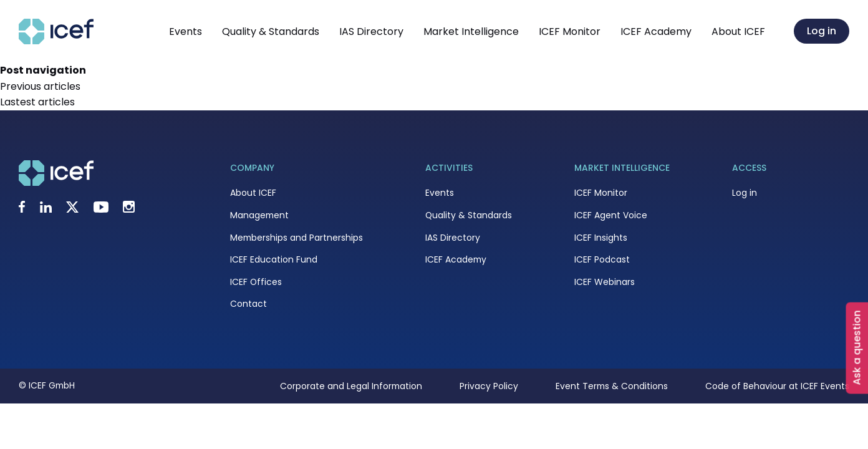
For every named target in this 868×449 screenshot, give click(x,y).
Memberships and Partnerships (297, 238)
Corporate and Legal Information (351, 386)
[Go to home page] (56, 41)
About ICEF (738, 31)
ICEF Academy (656, 31)
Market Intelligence (471, 31)
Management (259, 215)
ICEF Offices (256, 282)
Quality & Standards (271, 31)
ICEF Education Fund (274, 259)
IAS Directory (371, 31)
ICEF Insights (601, 238)
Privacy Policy (489, 386)
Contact (248, 304)
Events (186, 31)
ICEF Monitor (570, 31)
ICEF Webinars (605, 282)
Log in (822, 31)
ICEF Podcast (602, 259)
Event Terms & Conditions (612, 386)
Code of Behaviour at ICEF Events (777, 386)
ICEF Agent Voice (611, 215)
